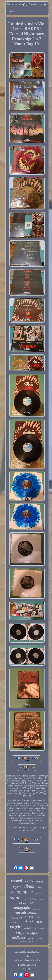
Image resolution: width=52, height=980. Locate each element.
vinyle (15, 926)
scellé (39, 938)
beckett (40, 917)
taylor (17, 887)
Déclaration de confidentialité (27, 960)
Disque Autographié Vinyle (27, 951)
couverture (39, 893)
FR (29, 969)
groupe (14, 922)
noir (25, 899)
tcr (35, 928)
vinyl (20, 932)
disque (33, 932)
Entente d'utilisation (27, 965)
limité (39, 922)
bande (40, 882)
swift (29, 882)
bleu (39, 887)
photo (31, 938)
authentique (37, 909)
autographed (16, 918)
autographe (22, 908)
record (16, 881)
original (27, 928)
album (29, 886)
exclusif (42, 900)
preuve (31, 941)
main (32, 903)
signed (29, 921)
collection (23, 942)
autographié (22, 892)
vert (21, 922)
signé (15, 898)
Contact (27, 956)
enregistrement (27, 912)
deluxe (33, 899)
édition (22, 903)
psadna (41, 928)
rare (29, 917)
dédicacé (19, 937)
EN (25, 969)
